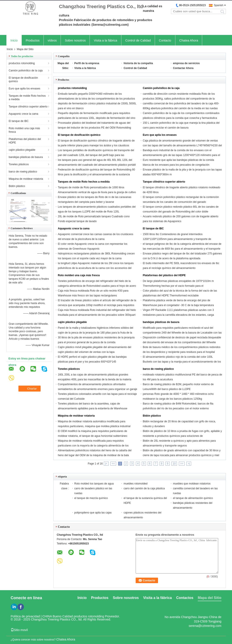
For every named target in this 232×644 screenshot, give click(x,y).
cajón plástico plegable (22, 150)
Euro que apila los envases (25, 89)
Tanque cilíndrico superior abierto (28, 107)
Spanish (219, 5)
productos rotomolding (22, 63)
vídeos (52, 40)
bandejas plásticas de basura (26, 157)
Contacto (165, 40)
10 (174, 464)
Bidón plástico (17, 186)
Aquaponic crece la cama (24, 114)
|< (106, 464)
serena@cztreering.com (205, 626)
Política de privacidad (25, 616)
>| (189, 464)
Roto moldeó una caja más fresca (24, 130)
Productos (33, 40)
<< (113, 464)
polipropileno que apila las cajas (93, 513)
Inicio (14, 40)
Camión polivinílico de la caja (26, 71)
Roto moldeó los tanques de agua (94, 484)
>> (182, 464)
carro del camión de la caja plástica (144, 488)
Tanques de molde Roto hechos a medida (27, 98)
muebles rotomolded (136, 484)
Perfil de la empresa (87, 63)
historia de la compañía (138, 63)
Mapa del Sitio (210, 598)
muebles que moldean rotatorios (192, 484)
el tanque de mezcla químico (91, 498)
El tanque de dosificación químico (23, 80)
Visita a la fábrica (105, 40)
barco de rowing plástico (23, 172)
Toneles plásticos (19, 164)
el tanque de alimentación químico (193, 498)
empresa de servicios (186, 63)
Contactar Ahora (183, 68)
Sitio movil (19, 630)
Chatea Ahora (189, 40)
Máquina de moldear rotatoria (26, 179)
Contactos (185, 598)
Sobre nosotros (75, 40)
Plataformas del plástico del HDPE (25, 141)
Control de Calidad (138, 40)
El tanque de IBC (19, 121)
